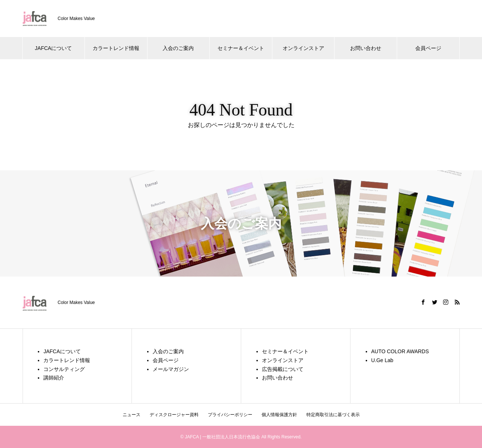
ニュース (132, 415)
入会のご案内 (178, 48)
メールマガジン (171, 369)
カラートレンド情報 (116, 48)
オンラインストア (303, 48)
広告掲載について (283, 369)
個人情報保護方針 (279, 415)
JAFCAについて (53, 48)
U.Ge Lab (382, 360)
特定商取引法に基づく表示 (333, 415)
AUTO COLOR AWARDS (400, 351)
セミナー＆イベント (241, 48)
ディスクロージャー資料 (174, 415)
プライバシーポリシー (230, 415)
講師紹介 (54, 378)
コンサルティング (64, 369)
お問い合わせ (366, 48)
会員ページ (428, 48)
